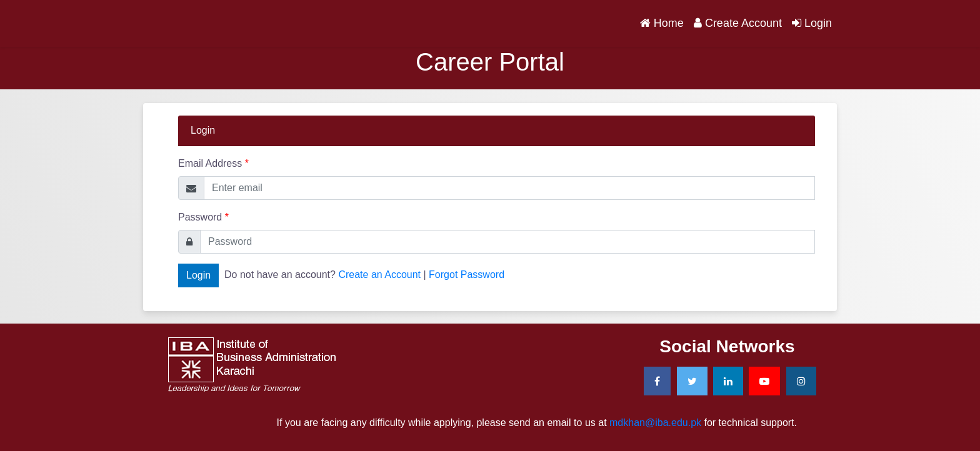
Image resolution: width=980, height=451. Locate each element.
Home (664, 22)
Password (203, 217)
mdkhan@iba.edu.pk (655, 423)
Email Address (213, 163)
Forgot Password (467, 275)
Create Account (738, 23)
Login (812, 23)
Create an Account (379, 275)
